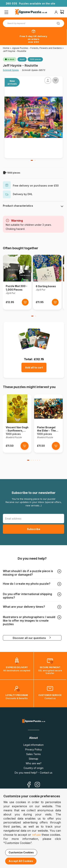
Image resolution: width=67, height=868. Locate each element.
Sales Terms (33, 754)
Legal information (33, 745)
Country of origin (33, 768)
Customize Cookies (21, 852)
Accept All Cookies (21, 861)
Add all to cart (34, 367)
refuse (36, 835)
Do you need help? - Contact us (33, 773)
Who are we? (34, 763)
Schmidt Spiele (11, 70)
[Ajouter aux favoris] (56, 80)
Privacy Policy (33, 749)
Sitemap (33, 759)
